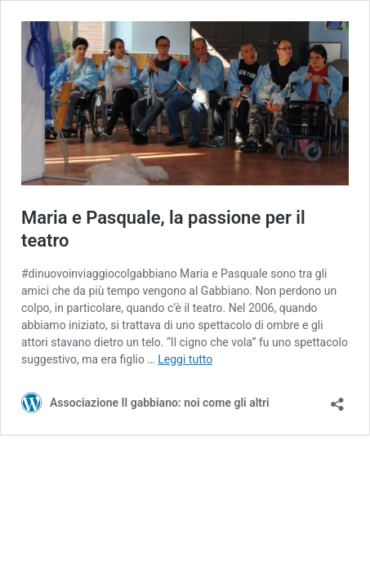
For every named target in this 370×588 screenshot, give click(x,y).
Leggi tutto (185, 359)
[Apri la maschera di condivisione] (337, 399)
